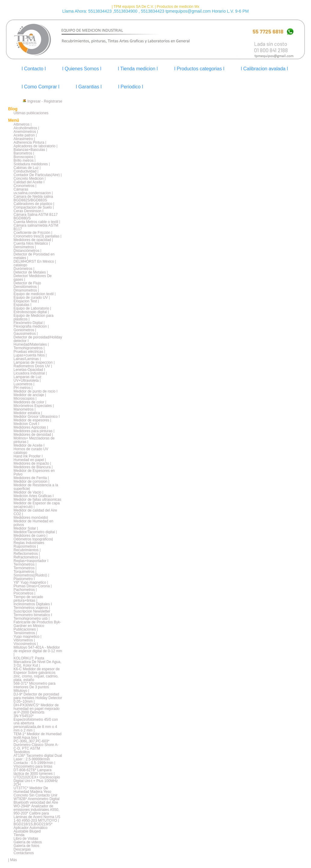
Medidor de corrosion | (31, 481)
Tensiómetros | (25, 633)
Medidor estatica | (28, 413)
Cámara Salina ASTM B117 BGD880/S (36, 216)
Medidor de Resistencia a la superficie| (36, 487)
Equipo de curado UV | (32, 298)
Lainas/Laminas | (27, 359)
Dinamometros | (26, 290)
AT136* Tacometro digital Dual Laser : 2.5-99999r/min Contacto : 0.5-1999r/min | (38, 759)
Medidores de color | (30, 402)
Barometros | (24, 153)
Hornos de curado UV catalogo (31, 451)
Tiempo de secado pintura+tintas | (28, 599)
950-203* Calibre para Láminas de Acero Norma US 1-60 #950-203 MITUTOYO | (37, 817)
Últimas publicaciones (31, 113)
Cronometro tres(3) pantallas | (37, 236)
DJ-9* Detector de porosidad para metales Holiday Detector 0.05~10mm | (38, 698)
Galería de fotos (26, 846)
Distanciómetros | (27, 251)
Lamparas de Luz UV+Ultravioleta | (28, 379)
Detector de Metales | (31, 272)
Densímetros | (25, 247)
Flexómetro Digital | (29, 323)
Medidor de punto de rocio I (35, 391)
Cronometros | (25, 186)
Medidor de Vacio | (28, 492)
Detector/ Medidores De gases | (33, 278)
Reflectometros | (27, 554)
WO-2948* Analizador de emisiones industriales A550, (36, 808)
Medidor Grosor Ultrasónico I (37, 417)
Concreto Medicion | (30, 179)
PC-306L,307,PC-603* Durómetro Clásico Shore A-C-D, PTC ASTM (36, 745)
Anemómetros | (26, 132)
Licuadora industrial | (30, 373)
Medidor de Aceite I (29, 445)
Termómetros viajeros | (32, 608)
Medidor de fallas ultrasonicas (37, 500)
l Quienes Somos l (82, 69)
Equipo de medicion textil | (35, 294)
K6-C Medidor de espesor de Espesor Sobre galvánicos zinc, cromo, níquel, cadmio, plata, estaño (37, 674)
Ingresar (34, 101)
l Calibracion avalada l (265, 69)
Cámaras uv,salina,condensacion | (33, 191)
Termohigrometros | (29, 348)
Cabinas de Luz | (27, 168)
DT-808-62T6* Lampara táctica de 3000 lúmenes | (34, 772)
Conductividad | (26, 171)
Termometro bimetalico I (33, 615)
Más (13, 860)
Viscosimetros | (26, 644)
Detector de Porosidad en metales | (34, 256)
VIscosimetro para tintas (33, 766)
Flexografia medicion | (31, 326)
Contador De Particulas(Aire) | (38, 175)
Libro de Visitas (26, 839)
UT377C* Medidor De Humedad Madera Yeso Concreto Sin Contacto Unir (35, 792)
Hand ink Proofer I (28, 456)
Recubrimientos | (27, 550)
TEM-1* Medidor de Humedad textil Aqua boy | (37, 736)
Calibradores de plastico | (34, 204)
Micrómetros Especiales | (34, 406)
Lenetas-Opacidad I (29, 370)
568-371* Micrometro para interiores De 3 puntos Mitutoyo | (34, 687)
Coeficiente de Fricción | (33, 233)
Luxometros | (24, 384)
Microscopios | (25, 399)
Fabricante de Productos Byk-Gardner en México (37, 624)
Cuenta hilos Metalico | (32, 243)
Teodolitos (22, 752)
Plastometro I (24, 579)
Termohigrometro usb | (32, 619)
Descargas (22, 849)
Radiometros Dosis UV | (33, 366)
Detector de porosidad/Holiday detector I (38, 339)
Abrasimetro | (24, 139)
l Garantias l (89, 87)
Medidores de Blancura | (33, 467)
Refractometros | (27, 557)
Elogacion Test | (26, 301)
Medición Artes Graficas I (34, 496)
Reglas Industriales (29, 543)
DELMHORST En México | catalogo (35, 263)
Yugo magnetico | (28, 637)
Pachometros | (25, 590)
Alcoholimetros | (26, 128)
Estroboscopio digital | (31, 312)
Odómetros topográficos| (33, 539)
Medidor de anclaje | (30, 395)
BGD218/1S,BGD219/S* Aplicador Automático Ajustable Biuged (33, 828)
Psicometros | (24, 593)
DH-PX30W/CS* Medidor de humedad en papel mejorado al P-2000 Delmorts (37, 709)
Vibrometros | (24, 640)
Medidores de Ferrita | (31, 478)
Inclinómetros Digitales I (33, 604)
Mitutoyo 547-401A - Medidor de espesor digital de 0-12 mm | (38, 651)
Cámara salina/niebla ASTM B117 (36, 227)
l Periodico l (131, 87)
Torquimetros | (25, 572)
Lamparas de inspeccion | (34, 362)
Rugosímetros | (26, 546)
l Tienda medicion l (138, 69)
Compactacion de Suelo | (34, 207)
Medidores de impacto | (32, 463)
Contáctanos (24, 853)
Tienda (19, 835)
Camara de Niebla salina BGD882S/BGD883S (33, 198)
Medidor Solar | (26, 528)
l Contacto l (34, 69)
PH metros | (23, 388)
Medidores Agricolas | (31, 427)
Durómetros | (24, 269)
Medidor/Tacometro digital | (35, 532)
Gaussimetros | (26, 334)
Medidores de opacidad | (33, 240)
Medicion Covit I (26, 424)
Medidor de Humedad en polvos (33, 523)
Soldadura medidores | (32, 164)
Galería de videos (28, 842)
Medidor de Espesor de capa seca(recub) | (37, 505)
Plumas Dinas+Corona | (33, 586)
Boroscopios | (25, 157)
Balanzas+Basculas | (30, 150)
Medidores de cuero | (31, 536)
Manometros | (25, 409)
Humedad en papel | (30, 460)
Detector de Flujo (27, 283)
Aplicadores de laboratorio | (35, 146)
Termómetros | (25, 564)
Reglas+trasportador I (31, 561)
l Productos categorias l (199, 69)
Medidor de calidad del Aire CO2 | (35, 512)
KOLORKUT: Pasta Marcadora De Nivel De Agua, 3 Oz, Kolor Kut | (37, 662)
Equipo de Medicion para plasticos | (34, 317)
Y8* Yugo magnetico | (31, 582)
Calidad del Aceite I (29, 182)
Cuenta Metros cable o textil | (37, 222)
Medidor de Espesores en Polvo (34, 472)
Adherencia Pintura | (30, 142)
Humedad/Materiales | (31, 344)
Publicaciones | (26, 629)
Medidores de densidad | (33, 435)
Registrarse (53, 101)
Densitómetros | (26, 287)
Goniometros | (25, 330)
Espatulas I (22, 305)
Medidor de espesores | (32, 420)
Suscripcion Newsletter (32, 611)
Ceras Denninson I (28, 211)
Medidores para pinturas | (34, 431)
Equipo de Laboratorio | (32, 308)
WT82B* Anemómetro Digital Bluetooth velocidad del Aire (37, 801)
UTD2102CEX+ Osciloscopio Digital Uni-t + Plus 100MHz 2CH (37, 781)
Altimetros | (23, 124)
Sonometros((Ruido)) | (31, 575)
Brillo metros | (25, 160)
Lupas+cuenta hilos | (30, 355)
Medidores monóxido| (31, 518)
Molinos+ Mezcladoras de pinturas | (34, 440)
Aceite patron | (25, 135)
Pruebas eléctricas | (29, 352)
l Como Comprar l (40, 87)
